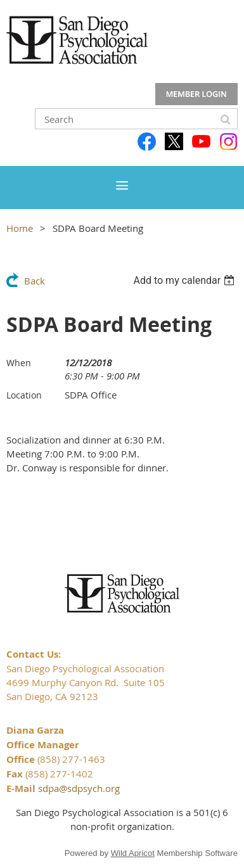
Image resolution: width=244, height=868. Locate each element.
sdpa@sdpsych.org (79, 788)
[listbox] (185, 280)
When (19, 363)
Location (24, 395)
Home (20, 228)
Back (35, 281)
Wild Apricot (133, 853)
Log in (196, 94)
